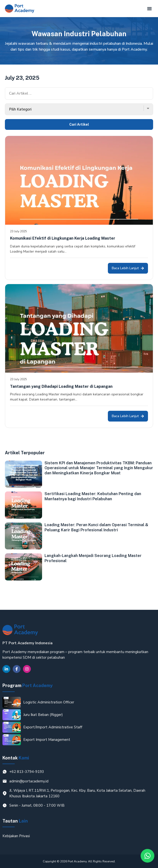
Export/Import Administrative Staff (53, 727)
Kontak (16, 758)
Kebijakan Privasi (16, 836)
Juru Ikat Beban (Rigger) (43, 715)
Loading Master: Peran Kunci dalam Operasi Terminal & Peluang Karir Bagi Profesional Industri (96, 527)
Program (28, 685)
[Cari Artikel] (79, 93)
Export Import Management (47, 740)
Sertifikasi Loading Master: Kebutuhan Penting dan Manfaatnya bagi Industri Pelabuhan (93, 496)
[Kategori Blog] (79, 109)
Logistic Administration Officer (49, 702)
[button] (149, 9)
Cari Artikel (79, 124)
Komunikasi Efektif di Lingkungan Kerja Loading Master (63, 238)
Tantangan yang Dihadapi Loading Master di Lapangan (61, 386)
